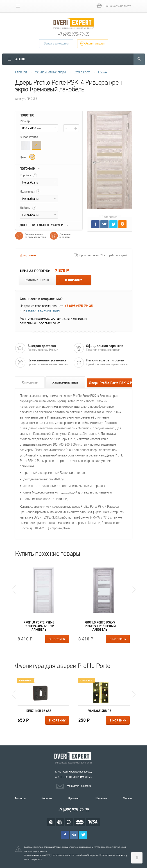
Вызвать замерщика (56, 44)
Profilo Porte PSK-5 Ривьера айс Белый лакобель (39, 626)
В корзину (73, 280)
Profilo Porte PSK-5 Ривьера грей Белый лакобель (100, 626)
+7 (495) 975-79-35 (74, 34)
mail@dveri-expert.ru (79, 786)
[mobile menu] (18, 6)
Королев (47, 798)
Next (134, 589)
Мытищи (20, 798)
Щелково (101, 798)
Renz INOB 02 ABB (39, 711)
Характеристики (65, 382)
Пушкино (74, 798)
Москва (128, 798)
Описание (30, 382)
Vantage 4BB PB (100, 711)
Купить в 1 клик (37, 280)
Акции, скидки (95, 44)
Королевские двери (74, 756)
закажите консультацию (43, 310)
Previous (14, 589)
